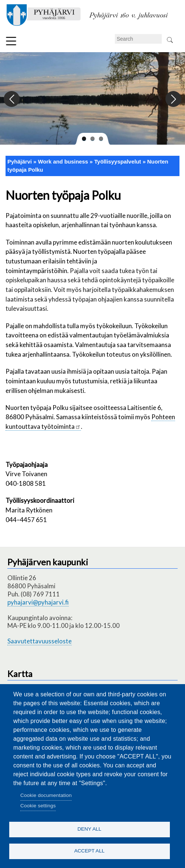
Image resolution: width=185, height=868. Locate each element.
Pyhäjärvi (20, 162)
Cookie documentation (46, 795)
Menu (11, 41)
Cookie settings (38, 806)
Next (173, 99)
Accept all (89, 851)
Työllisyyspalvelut (118, 162)
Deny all (90, 829)
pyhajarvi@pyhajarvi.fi (38, 602)
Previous (12, 99)
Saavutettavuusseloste (40, 641)
